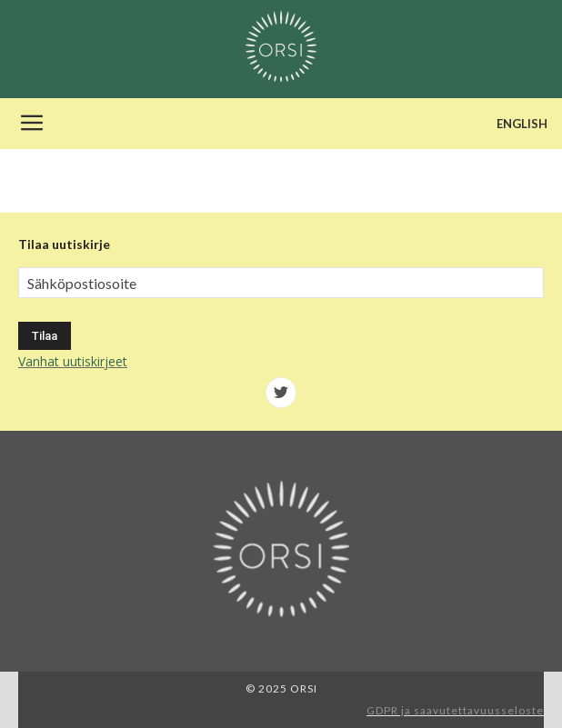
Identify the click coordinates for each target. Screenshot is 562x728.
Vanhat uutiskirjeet (73, 361)
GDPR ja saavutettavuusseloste (455, 710)
